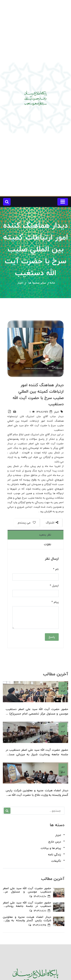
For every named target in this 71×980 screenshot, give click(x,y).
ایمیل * (54, 586)
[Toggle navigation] (63, 202)
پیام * (55, 602)
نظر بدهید (45, 535)
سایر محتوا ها (37, 283)
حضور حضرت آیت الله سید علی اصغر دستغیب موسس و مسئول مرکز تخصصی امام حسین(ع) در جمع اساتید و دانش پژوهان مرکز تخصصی (37, 711)
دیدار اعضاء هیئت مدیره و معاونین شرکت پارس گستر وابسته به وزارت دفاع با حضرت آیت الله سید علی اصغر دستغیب (37, 793)
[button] (7, 202)
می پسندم (27, 523)
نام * (56, 569)
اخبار (20, 283)
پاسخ (52, 637)
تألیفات (56, 861)
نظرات (48, 544)
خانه (52, 283)
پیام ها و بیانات (51, 848)
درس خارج (55, 842)
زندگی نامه (55, 855)
